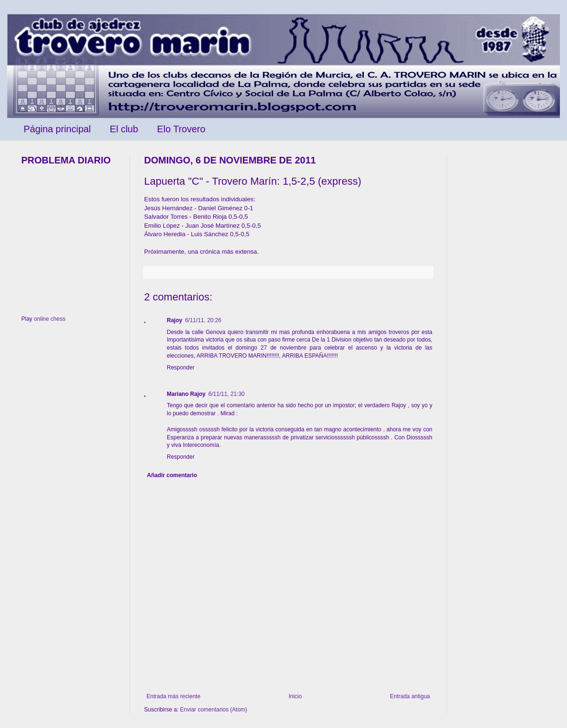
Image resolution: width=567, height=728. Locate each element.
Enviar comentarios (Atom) (214, 710)
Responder (181, 368)
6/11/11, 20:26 (203, 320)
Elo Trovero (181, 129)
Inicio (295, 696)
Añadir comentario (172, 475)
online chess (50, 319)
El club (124, 129)
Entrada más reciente (173, 696)
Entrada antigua (410, 696)
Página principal (57, 129)
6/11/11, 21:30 (227, 394)
